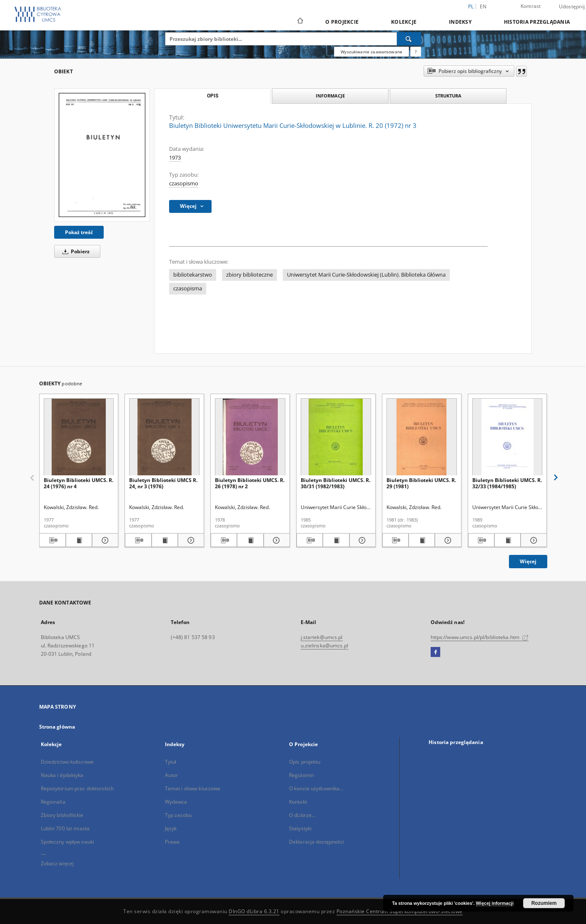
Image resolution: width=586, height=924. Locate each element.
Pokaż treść (79, 232)
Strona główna (57, 727)
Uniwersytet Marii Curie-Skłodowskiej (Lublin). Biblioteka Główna (366, 275)
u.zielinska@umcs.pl (324, 646)
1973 (175, 158)
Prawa (172, 842)
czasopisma (188, 288)
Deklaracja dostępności (317, 842)
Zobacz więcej (57, 863)
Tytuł (171, 762)
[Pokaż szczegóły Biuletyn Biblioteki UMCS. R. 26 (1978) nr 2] (276, 540)
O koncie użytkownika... (316, 788)
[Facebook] (435, 652)
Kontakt (298, 802)
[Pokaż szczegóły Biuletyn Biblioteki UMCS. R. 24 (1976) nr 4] (104, 540)
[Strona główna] (300, 22)
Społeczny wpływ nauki (68, 842)
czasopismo (184, 184)
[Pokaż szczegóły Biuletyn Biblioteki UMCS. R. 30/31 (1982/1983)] (361, 540)
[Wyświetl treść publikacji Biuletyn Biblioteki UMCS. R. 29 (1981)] (422, 540)
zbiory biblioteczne (249, 275)
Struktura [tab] (448, 96)
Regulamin (302, 775)
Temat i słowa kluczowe (193, 788)
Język (171, 828)
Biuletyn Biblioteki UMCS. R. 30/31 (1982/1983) (335, 483)
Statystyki (300, 828)
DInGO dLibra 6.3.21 (254, 911)
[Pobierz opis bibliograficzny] (52, 540)
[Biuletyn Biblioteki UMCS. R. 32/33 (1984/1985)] (507, 437)
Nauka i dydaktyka (62, 775)
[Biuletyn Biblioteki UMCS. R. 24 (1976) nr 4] (79, 437)
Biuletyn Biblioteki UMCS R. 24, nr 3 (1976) (163, 483)
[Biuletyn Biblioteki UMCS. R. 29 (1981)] (422, 437)
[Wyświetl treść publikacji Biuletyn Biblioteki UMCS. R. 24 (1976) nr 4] (79, 540)
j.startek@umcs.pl (322, 637)
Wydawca (176, 802)
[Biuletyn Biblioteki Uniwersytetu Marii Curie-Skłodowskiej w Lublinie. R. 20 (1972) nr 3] (102, 155)
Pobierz (75, 251)
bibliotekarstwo (193, 275)
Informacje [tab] (330, 96)
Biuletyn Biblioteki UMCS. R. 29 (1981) (421, 483)
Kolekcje (404, 22)
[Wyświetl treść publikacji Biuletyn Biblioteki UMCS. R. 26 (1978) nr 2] (250, 540)
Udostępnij (572, 7)
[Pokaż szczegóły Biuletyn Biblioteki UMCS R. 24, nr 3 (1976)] (190, 540)
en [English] (483, 6)
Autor (172, 775)
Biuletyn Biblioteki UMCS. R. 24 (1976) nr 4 (79, 483)
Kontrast (531, 6)
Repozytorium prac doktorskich (77, 788)
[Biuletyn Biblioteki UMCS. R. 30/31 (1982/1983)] (336, 437)
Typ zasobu (178, 815)
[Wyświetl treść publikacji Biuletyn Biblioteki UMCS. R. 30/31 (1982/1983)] (336, 540)
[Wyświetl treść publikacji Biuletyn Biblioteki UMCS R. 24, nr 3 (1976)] (165, 540)
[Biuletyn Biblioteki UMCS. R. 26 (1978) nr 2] (250, 437)
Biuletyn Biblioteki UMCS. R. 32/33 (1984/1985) (507, 483)
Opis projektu (305, 762)
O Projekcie (342, 22)
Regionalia (53, 802)
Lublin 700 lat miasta (65, 828)
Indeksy (460, 22)
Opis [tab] (213, 96)
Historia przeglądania (537, 22)
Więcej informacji (495, 903)
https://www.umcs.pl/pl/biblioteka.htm (480, 637)
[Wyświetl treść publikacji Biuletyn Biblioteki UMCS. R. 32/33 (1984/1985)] (507, 540)
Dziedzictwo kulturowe (67, 762)
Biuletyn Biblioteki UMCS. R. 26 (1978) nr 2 (250, 483)
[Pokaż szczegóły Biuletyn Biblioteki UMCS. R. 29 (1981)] (447, 540)
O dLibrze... (302, 815)
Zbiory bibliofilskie (62, 815)
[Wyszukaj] (409, 39)
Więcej (528, 561)
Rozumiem (544, 903)
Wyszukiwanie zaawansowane (372, 52)
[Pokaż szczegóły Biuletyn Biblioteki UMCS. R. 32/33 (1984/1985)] (532, 540)
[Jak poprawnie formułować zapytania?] (416, 52)
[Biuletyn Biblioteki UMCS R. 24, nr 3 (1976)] (164, 437)
